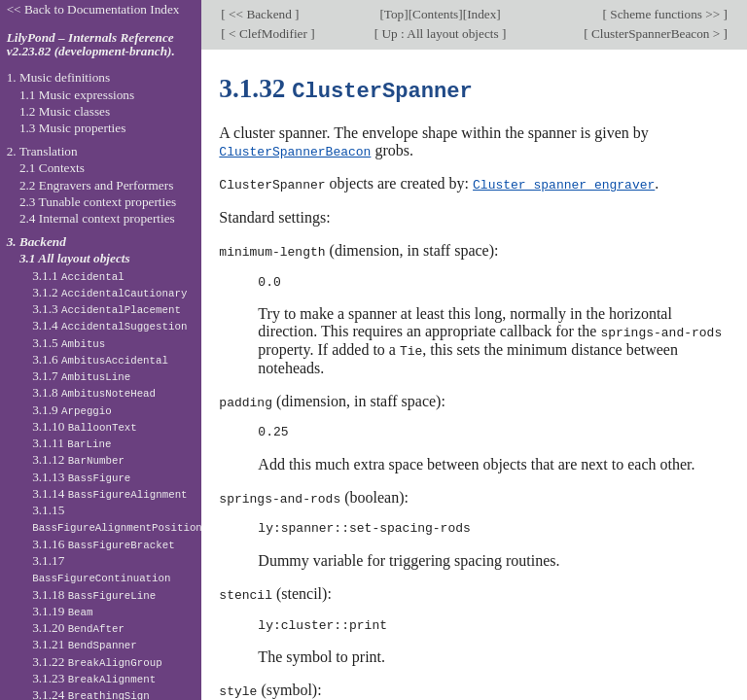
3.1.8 (94, 392)
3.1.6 (100, 359)
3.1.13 (81, 477)
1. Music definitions (59, 77)
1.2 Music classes (65, 111)
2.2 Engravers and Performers (96, 185)
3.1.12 (78, 459)
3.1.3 (107, 309)
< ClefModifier (268, 34)
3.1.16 (103, 544)
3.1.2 (109, 292)
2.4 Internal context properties (97, 218)
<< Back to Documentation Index (93, 9)
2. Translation (42, 151)
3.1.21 (85, 644)
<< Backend (260, 14)
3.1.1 (78, 276)
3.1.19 (62, 611)
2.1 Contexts (52, 168)
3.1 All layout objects (75, 258)
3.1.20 (78, 628)
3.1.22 (97, 662)
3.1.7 (81, 376)
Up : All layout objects (440, 34)
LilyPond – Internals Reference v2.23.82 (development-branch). (91, 45)
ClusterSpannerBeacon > (656, 34)
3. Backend (36, 242)
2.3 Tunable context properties (98, 202)
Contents (435, 14)
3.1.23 (94, 678)
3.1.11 (71, 443)
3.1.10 (85, 426)
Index (481, 14)
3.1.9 (72, 410)
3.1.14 (109, 493)
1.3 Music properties (72, 128)
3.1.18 (94, 595)
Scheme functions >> (665, 14)
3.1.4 (109, 325)
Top (394, 14)
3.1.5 (69, 343)
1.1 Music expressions (77, 95)
